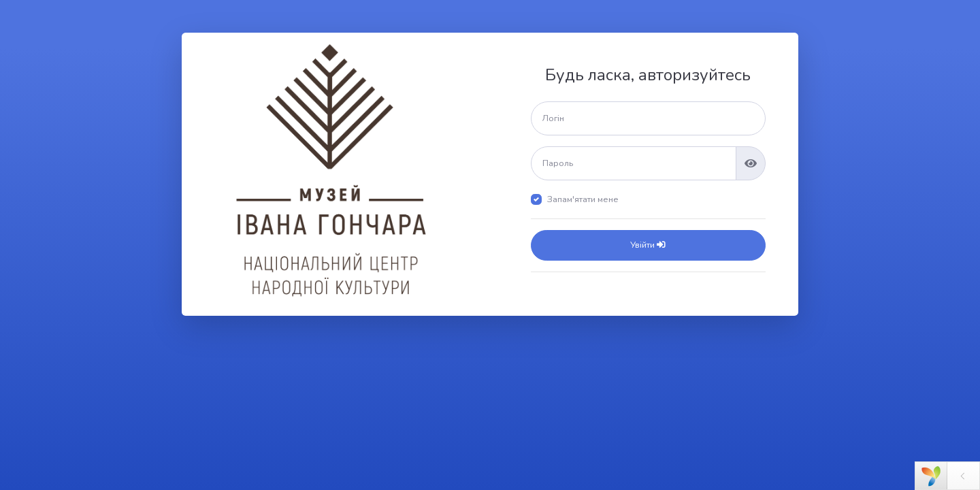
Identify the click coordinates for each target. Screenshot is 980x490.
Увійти (648, 245)
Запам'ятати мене (583, 199)
